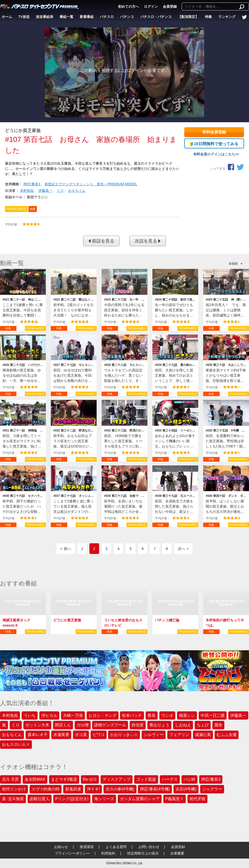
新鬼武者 (73, 789)
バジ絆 (189, 779)
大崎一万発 (73, 715)
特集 (208, 17)
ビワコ (99, 735)
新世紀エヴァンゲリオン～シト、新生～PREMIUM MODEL (91, 184)
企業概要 (177, 853)
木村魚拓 (27, 191)
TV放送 (24, 17)
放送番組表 (45, 17)
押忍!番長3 (32, 184)
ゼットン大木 (37, 725)
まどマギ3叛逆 (64, 779)
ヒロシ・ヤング (103, 715)
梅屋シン (187, 715)
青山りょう (159, 725)
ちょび (203, 725)
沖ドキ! (93, 789)
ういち (30, 715)
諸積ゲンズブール (110, 725)
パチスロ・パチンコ (156, 17)
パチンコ (127, 17)
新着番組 (87, 17)
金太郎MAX (35, 779)
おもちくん (77, 191)
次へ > (183, 549)
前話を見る (101, 241)
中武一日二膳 (213, 715)
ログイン (151, 6)
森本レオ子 (38, 735)
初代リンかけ (14, 789)
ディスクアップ (117, 779)
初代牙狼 (197, 799)
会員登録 (170, 6)
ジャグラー (212, 789)
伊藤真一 (45, 191)
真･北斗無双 (13, 799)
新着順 (233, 264)
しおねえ (183, 725)
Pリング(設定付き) (72, 799)
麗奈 (218, 725)
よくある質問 (116, 847)
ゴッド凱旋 (146, 779)
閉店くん (63, 725)
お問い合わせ (149, 847)
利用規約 (108, 853)
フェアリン (179, 735)
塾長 (152, 715)
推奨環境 (87, 847)
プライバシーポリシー (72, 853)
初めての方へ (128, 6)
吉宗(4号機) (186, 789)
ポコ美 (81, 735)
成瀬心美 (203, 735)
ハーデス (170, 779)
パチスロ (107, 17)
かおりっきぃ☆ (124, 735)
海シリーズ (104, 799)
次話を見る (148, 241)
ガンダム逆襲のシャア (140, 799)
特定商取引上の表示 (143, 853)
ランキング (227, 17)
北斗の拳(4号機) (120, 789)
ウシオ (167, 715)
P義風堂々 (175, 799)
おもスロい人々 (16, 744)
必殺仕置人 (40, 799)
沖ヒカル (49, 715)
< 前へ (66, 549)
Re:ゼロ (90, 779)
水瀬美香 (61, 735)
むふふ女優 (227, 735)
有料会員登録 (214, 132)
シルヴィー (154, 735)
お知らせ (61, 847)
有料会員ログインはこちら (214, 154)
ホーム (7, 17)
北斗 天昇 (10, 779)
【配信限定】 (188, 17)
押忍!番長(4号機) (155, 789)
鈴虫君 (138, 725)
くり (60, 191)
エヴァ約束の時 (46, 789)
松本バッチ (132, 715)
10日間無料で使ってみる (214, 144)
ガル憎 (83, 725)
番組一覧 (66, 17)
